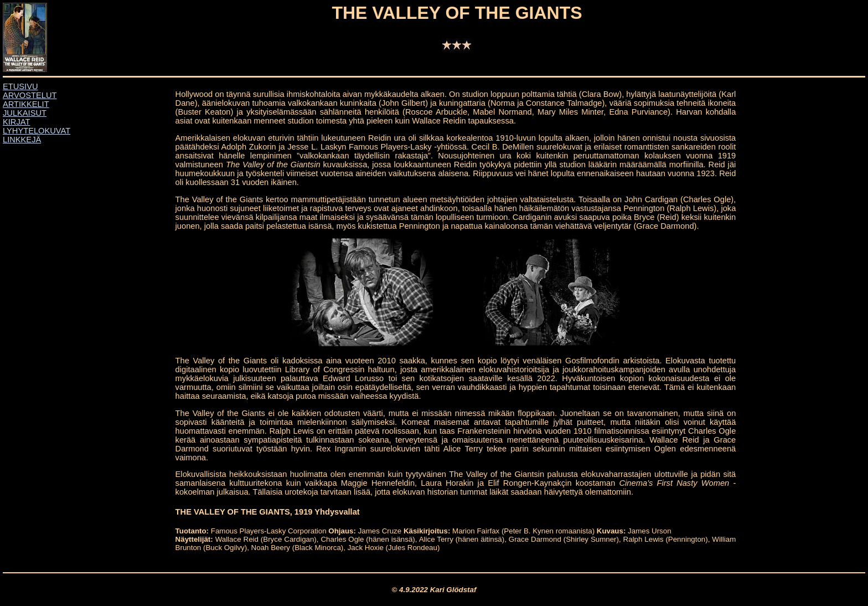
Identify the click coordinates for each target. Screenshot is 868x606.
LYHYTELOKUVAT (37, 131)
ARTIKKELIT (26, 104)
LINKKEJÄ (22, 140)
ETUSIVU (20, 86)
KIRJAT (16, 122)
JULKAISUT (25, 113)
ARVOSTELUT (30, 95)
